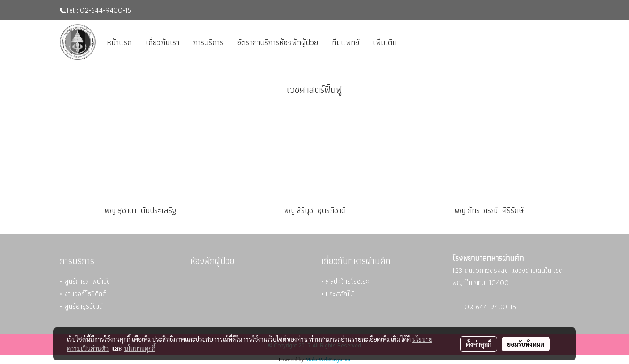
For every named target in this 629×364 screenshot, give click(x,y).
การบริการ (208, 42)
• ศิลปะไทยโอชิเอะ (345, 281)
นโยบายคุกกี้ (140, 348)
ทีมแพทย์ (346, 42)
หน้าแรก (119, 42)
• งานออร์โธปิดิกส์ (83, 294)
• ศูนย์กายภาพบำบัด (85, 281)
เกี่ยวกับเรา (162, 42)
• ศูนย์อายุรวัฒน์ (81, 306)
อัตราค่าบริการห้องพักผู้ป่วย (278, 42)
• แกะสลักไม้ (338, 294)
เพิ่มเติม (385, 42)
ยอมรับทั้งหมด (526, 344)
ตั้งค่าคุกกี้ (479, 344)
